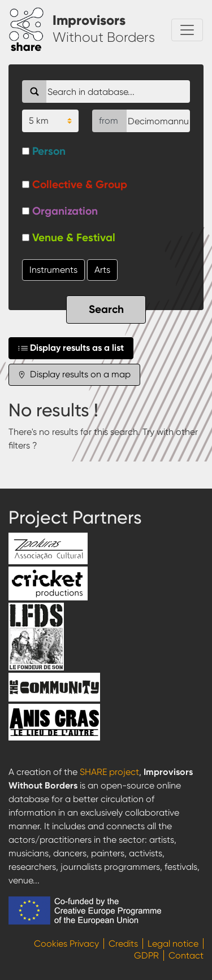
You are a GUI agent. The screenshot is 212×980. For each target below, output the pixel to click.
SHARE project (109, 772)
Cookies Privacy (66, 944)
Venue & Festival (74, 238)
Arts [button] (102, 270)
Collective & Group (80, 184)
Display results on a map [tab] (74, 374)
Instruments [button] (53, 270)
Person (49, 151)
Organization (65, 211)
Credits (123, 944)
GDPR (146, 955)
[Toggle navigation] (187, 30)
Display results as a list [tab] (71, 348)
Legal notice (173, 944)
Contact (186, 955)
